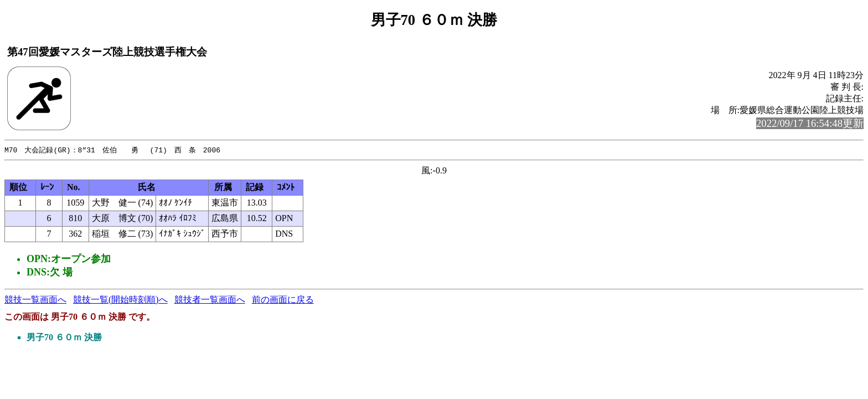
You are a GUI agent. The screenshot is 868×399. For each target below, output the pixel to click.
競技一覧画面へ (35, 300)
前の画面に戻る (283, 300)
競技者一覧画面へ (210, 300)
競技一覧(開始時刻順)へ (120, 300)
